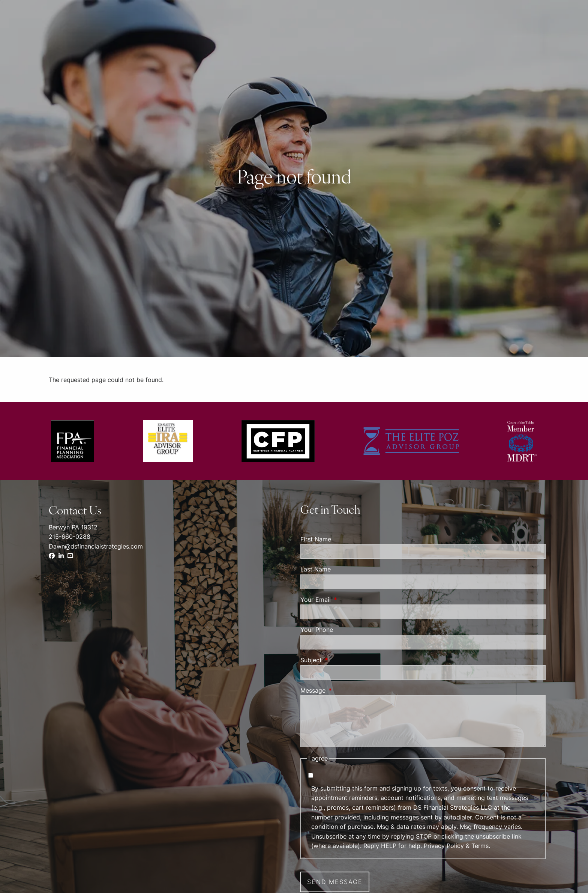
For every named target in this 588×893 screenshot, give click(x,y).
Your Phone (317, 630)
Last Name (316, 569)
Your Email (346, 600)
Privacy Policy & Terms (456, 846)
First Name (316, 539)
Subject (342, 660)
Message (343, 690)
